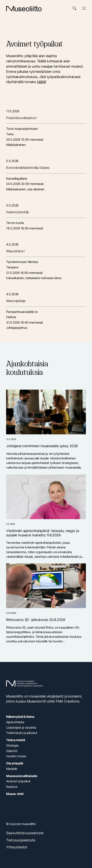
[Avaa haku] (75, 8)
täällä (41, 82)
